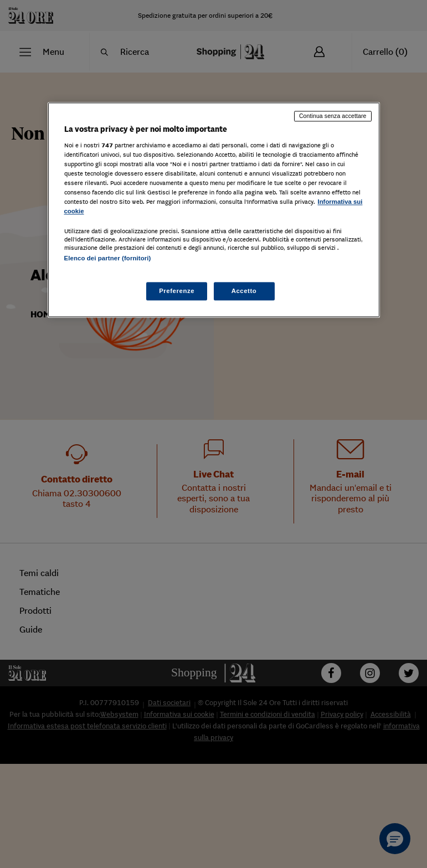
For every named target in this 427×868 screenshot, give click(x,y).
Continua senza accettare (333, 116)
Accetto (244, 291)
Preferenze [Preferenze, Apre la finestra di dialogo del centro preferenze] (177, 291)
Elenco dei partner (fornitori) (108, 259)
